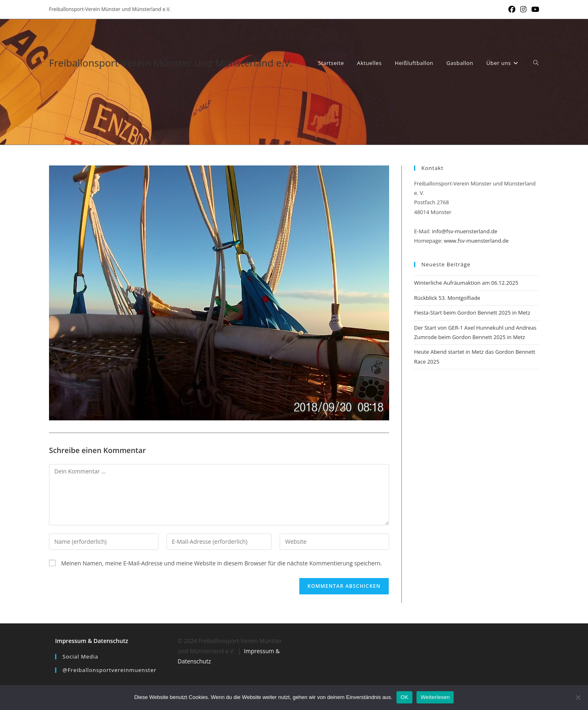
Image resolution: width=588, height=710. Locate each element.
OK (404, 697)
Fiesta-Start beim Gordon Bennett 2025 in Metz (472, 313)
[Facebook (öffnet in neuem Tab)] (512, 9)
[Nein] (578, 697)
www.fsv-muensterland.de (476, 241)
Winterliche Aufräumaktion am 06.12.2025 (466, 283)
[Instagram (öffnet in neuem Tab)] (523, 9)
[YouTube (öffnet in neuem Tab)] (534, 9)
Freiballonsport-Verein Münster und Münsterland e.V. (171, 63)
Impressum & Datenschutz (92, 641)
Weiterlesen (435, 697)
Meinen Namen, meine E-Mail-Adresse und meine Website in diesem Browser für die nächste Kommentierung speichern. (222, 563)
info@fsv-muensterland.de (465, 231)
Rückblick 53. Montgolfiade (447, 298)
